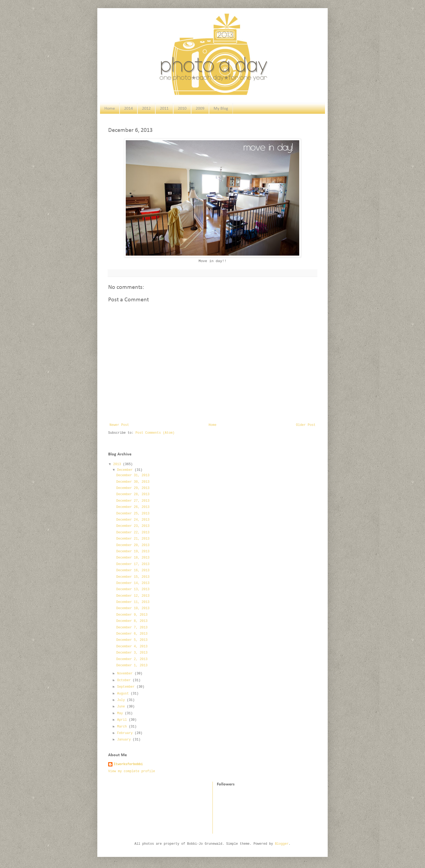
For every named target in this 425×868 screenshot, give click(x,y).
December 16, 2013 (133, 570)
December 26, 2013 (133, 507)
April (123, 720)
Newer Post (119, 425)
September (127, 687)
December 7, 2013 (132, 628)
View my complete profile (132, 771)
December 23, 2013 (133, 526)
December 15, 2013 (133, 577)
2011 (164, 109)
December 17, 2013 (133, 564)
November (126, 674)
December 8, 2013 (132, 621)
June (122, 707)
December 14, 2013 (133, 583)
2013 (118, 464)
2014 (128, 109)
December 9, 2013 (132, 615)
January (125, 740)
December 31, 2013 (133, 475)
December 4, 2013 (132, 647)
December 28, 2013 (133, 494)
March (123, 727)
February (126, 733)
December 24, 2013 (133, 520)
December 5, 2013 (132, 640)
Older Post (306, 425)
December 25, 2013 (133, 514)
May (121, 713)
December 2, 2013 (132, 659)
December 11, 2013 (133, 602)
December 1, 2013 (132, 665)
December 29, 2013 (133, 488)
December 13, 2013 (133, 589)
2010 (182, 109)
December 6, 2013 (132, 634)
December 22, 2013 (133, 533)
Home (110, 109)
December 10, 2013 (133, 608)
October (125, 680)
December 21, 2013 (133, 539)
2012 (146, 109)
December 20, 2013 (133, 545)
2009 (200, 109)
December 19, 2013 (133, 552)
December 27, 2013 (133, 501)
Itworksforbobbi (128, 764)
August (124, 694)
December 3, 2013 (132, 653)
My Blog (221, 109)
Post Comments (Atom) (155, 433)
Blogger (282, 844)
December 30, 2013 (133, 482)
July (122, 700)
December (126, 470)
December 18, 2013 (133, 558)
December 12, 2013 (133, 596)
